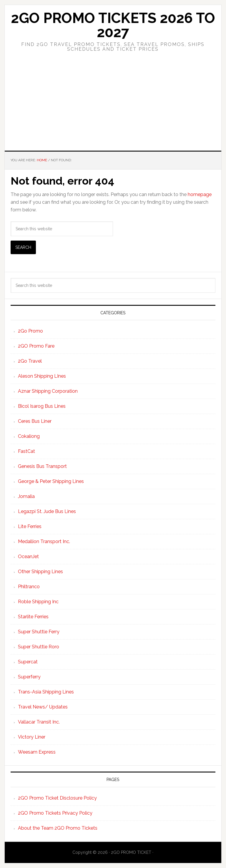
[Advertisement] (113, 106)
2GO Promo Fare (36, 346)
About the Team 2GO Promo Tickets (58, 828)
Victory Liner (32, 737)
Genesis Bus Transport (42, 466)
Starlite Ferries (33, 617)
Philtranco (29, 587)
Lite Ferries (30, 526)
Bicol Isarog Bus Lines (42, 406)
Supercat (28, 662)
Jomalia (26, 496)
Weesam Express (37, 752)
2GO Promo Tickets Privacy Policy (55, 813)
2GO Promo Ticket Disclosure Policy (57, 798)
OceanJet (28, 557)
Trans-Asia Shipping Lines (46, 692)
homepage (200, 194)
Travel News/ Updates (43, 707)
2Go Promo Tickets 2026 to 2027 (113, 25)
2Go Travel (30, 361)
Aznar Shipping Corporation (48, 391)
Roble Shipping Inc (38, 602)
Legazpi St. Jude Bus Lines (47, 511)
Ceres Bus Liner (35, 421)
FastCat (26, 451)
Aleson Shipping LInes (42, 376)
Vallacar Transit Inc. (39, 722)
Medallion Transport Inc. (44, 541)
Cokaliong (29, 436)
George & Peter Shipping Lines (51, 481)
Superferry (29, 677)
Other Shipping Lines (40, 572)
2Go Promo (30, 331)
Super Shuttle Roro (39, 647)
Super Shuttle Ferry (39, 632)
